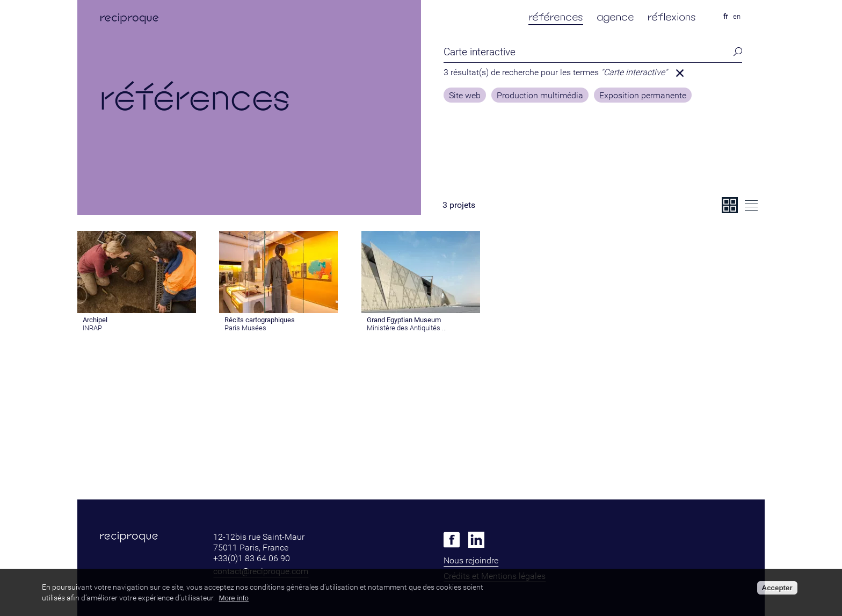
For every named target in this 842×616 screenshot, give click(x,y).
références (556, 17)
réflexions (672, 17)
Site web (465, 96)
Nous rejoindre (471, 560)
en (737, 16)
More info (234, 598)
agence (615, 17)
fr (725, 16)
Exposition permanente (643, 96)
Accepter (777, 588)
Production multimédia (540, 96)
